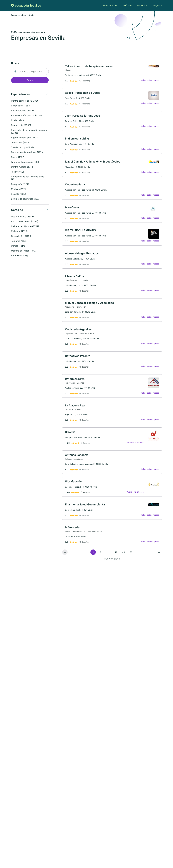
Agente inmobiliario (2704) (25, 138)
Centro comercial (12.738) (24, 101)
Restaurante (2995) (21, 126)
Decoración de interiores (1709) (27, 153)
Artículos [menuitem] (127, 5)
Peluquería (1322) (20, 185)
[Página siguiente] (159, 562)
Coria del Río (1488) (21, 236)
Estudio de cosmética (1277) (26, 199)
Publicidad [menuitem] (143, 5)
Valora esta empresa (150, 81)
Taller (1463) (18, 172)
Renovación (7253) (21, 106)
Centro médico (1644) (22, 167)
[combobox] (30, 72)
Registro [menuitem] (158, 5)
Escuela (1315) (18, 194)
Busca (30, 81)
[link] (112, 74)
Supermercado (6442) (22, 111)
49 (123, 562)
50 (131, 562)
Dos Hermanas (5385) (22, 217)
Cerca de (17, 210)
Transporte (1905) (20, 143)
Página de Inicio (18, 16)
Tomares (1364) (19, 241)
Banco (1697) (18, 158)
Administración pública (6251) (26, 116)
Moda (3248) (18, 121)
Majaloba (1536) (19, 232)
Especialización (21, 95)
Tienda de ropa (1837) (22, 148)
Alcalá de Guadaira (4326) (25, 222)
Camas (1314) (18, 246)
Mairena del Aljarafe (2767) (25, 227)
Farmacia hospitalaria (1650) (26, 162)
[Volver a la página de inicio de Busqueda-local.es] (26, 5)
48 (116, 562)
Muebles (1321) (19, 189)
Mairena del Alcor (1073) (24, 251)
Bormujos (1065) (20, 256)
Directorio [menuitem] (108, 5)
